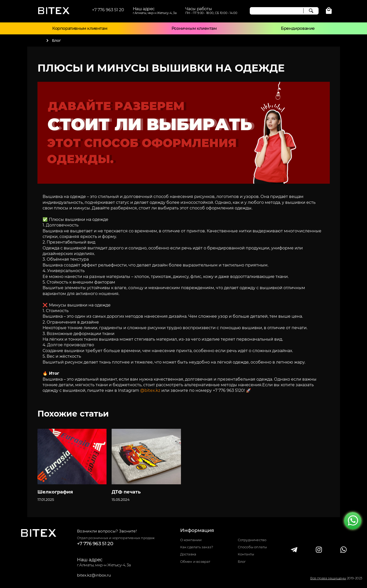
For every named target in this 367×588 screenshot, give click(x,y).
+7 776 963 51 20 (108, 10)
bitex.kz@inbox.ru (94, 575)
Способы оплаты (252, 547)
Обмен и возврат (195, 562)
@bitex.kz (150, 390)
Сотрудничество (252, 540)
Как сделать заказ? (197, 547)
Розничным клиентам (194, 28)
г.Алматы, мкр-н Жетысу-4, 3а (104, 565)
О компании (191, 540)
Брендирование (298, 28)
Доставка (188, 554)
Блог (242, 562)
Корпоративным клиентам (80, 28)
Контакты (246, 554)
